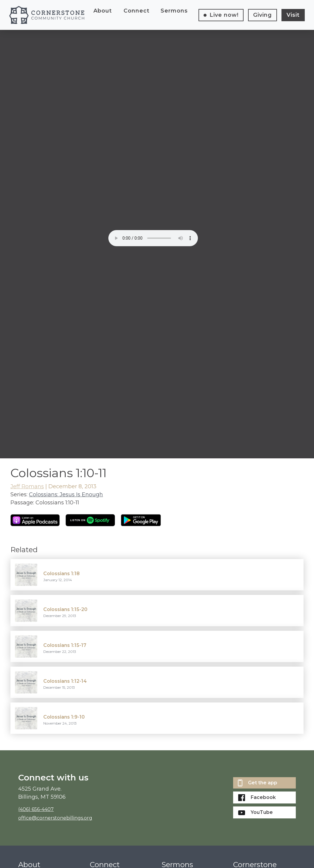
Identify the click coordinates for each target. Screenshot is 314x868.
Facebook (257, 798)
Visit (293, 15)
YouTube (255, 812)
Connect (137, 11)
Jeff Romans (27, 486)
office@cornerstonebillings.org (55, 818)
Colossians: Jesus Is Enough (66, 495)
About (103, 11)
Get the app (258, 783)
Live (224, 15)
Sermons (174, 11)
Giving (263, 15)
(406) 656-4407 (36, 809)
